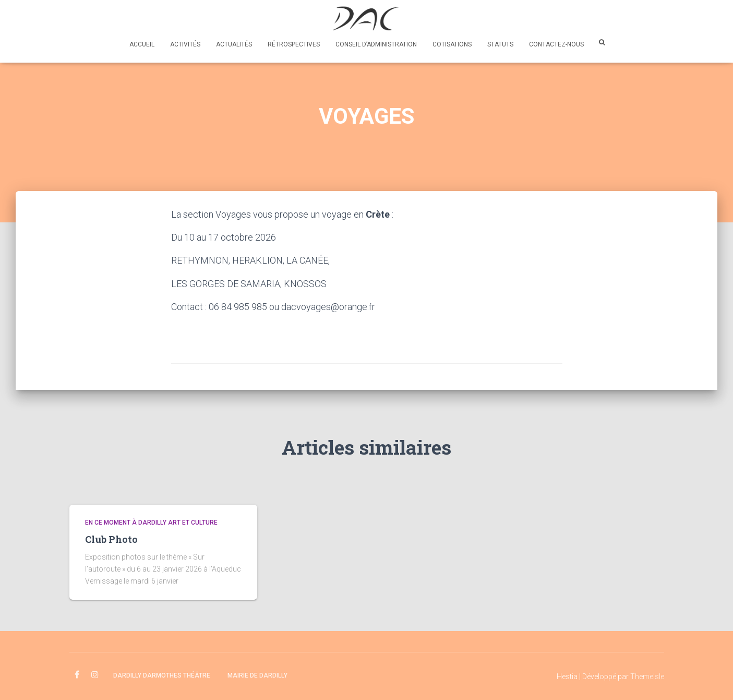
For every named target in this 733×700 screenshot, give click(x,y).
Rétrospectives (294, 44)
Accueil (142, 44)
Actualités (234, 44)
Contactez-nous (556, 44)
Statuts (500, 44)
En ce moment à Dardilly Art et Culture (151, 523)
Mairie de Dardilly (257, 675)
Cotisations (452, 44)
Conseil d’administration (376, 44)
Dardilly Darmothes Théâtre (162, 675)
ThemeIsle (647, 677)
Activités (185, 44)
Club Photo (111, 539)
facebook (77, 675)
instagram (95, 675)
